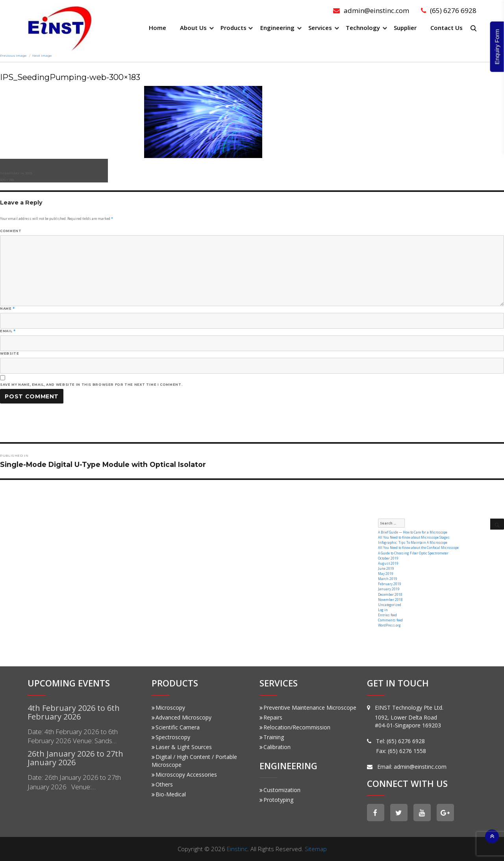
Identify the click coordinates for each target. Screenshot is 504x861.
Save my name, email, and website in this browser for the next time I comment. (91, 385)
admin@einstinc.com (371, 10)
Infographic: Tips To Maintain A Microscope (413, 542)
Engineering (277, 28)
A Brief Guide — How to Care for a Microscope (413, 532)
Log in (383, 610)
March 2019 (388, 579)
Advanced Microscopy (182, 717)
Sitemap (316, 849)
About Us (193, 28)
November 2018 (390, 600)
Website (9, 353)
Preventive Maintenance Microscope (308, 708)
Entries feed (387, 615)
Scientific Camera (176, 727)
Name (7, 309)
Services (320, 28)
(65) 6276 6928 (449, 10)
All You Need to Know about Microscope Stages (414, 537)
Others (162, 784)
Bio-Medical (169, 794)
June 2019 (386, 568)
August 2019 (388, 563)
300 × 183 (7, 180)
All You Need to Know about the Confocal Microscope (418, 548)
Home (157, 28)
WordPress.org (389, 625)
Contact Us (447, 28)
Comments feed (390, 620)
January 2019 (389, 589)
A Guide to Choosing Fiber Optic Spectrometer (413, 553)
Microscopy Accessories (184, 775)
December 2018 (390, 594)
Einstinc (237, 849)
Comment (11, 231)
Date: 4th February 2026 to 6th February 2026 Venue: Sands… (73, 736)
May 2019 (386, 574)
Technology (363, 28)
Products (233, 28)
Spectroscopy (171, 737)
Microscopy (168, 708)
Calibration (275, 747)
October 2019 (388, 558)
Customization (280, 790)
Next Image (42, 56)
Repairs (271, 717)
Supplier (405, 28)
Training (272, 737)
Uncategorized (390, 605)
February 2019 (390, 584)
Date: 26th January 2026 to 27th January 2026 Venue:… (74, 782)
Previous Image (13, 56)
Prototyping (276, 800)
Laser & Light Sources (182, 747)
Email (8, 331)
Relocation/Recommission (295, 727)
